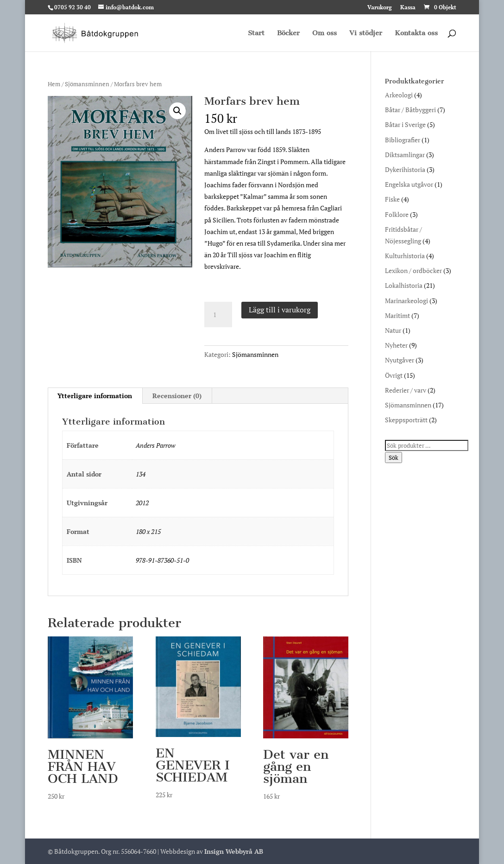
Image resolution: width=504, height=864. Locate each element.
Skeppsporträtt (406, 420)
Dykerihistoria (405, 169)
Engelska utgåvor (409, 184)
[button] (177, 111)
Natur (393, 330)
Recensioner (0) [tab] (177, 396)
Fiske (392, 199)
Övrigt (394, 375)
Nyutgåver (400, 360)
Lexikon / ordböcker (413, 270)
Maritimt (397, 315)
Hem (54, 84)
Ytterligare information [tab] (95, 396)
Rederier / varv (406, 390)
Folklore (397, 214)
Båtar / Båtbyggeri (410, 110)
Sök (394, 457)
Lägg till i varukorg (280, 310)
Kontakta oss (416, 33)
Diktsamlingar (405, 155)
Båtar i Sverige (405, 124)
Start (256, 33)
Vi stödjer (366, 33)
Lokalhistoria (404, 285)
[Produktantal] (218, 315)
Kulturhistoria (405, 256)
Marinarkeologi (406, 301)
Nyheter (396, 345)
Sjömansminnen (87, 84)
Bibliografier (403, 140)
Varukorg (380, 8)
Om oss (324, 33)
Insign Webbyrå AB (234, 851)
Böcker (288, 33)
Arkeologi (399, 95)
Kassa (408, 8)
